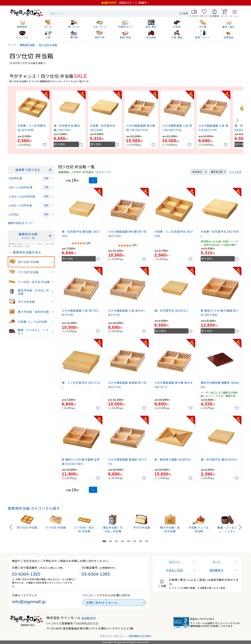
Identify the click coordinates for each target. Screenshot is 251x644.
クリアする (235, 172)
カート (217, 562)
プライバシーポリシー (112, 636)
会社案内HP (89, 618)
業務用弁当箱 (28, 236)
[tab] (104, 541)
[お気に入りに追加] (45, 145)
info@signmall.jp (29, 602)
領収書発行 (217, 570)
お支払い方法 (175, 570)
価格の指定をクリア (20, 223)
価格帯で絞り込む (28, 170)
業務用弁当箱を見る (26, 252)
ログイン (175, 562)
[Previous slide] (14, 120)
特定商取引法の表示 (140, 636)
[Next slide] (237, 120)
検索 (184, 14)
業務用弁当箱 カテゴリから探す (34, 508)
